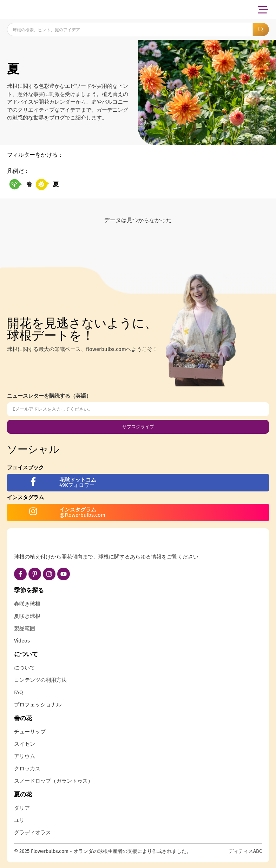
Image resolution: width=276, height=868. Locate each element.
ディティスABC (245, 851)
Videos (22, 641)
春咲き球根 (27, 604)
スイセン (25, 744)
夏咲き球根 (27, 616)
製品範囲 (25, 628)
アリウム (25, 756)
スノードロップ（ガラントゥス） (54, 781)
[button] (263, 10)
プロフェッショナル (38, 705)
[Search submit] (261, 30)
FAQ (18, 692)
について (25, 668)
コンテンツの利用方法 (40, 680)
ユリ (19, 820)
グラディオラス (32, 833)
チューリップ (30, 732)
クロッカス (27, 769)
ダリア (22, 808)
